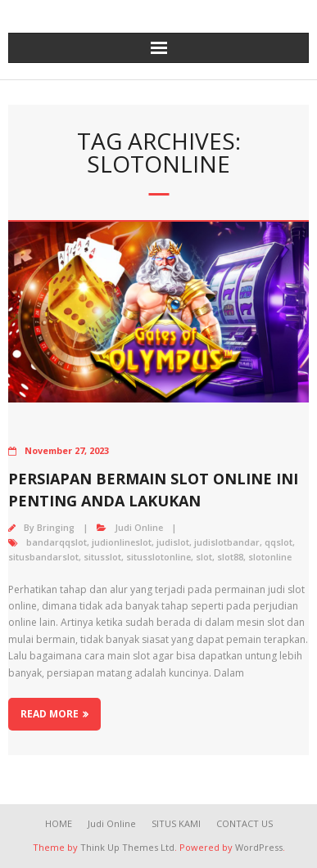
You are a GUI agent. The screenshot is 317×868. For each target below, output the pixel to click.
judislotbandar (227, 542)
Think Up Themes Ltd (127, 847)
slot (204, 557)
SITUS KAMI (176, 823)
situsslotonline (158, 557)
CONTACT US (245, 823)
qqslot (279, 542)
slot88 (230, 557)
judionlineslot (122, 542)
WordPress (259, 847)
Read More (50, 714)
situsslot (102, 557)
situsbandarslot (43, 557)
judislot (173, 542)
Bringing (56, 527)
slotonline (270, 557)
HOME (59, 823)
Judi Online (139, 527)
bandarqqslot (57, 542)
